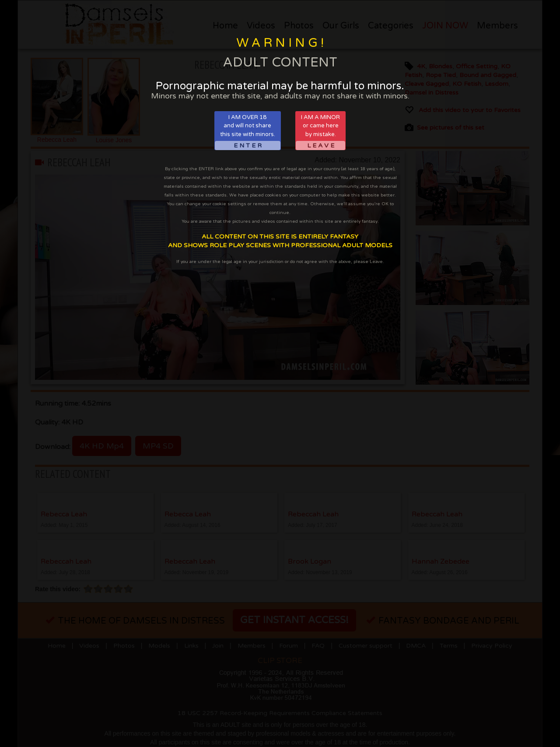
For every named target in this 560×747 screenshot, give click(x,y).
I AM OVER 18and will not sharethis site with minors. (248, 132)
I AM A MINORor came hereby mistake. (320, 132)
